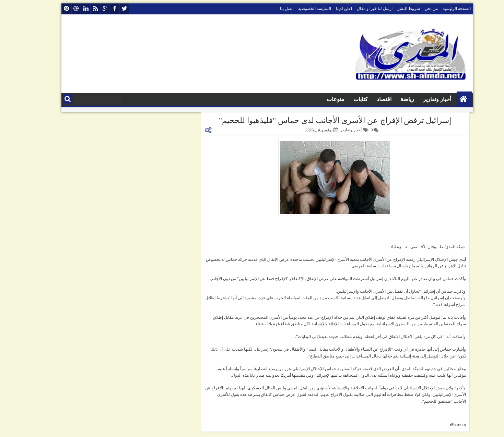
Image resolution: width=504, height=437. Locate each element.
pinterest (51, 9)
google (90, 9)
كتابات (345, 99)
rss (80, 9)
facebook (99, 9)
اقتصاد (369, 99)
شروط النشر (394, 9)
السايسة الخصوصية (300, 9)
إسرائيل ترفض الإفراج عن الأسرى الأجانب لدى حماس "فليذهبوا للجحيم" (320, 120)
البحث (53, 99)
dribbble (61, 9)
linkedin (71, 9)
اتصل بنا (272, 9)
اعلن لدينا (329, 9)
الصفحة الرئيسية (442, 9)
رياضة (392, 99)
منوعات (320, 99)
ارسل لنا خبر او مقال (360, 9)
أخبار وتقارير (422, 99)
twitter (109, 9)
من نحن (416, 9)
